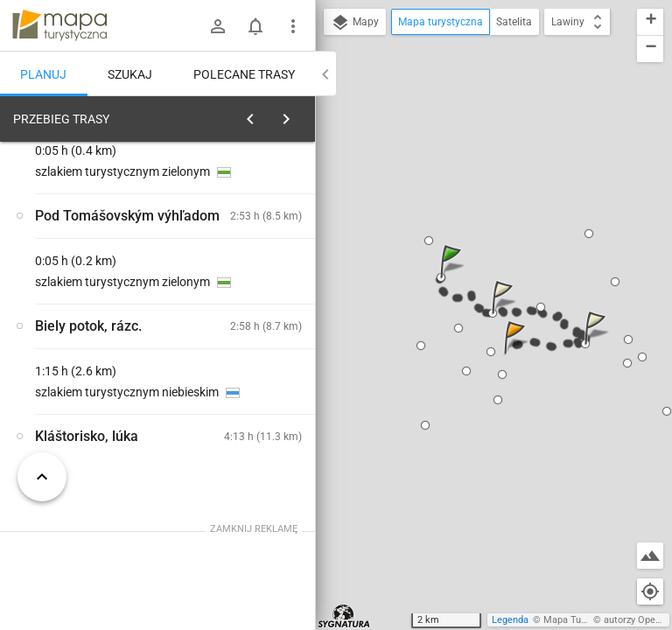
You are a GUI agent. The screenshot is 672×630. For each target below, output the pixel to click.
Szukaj (130, 74)
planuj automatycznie (246, 241)
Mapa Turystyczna (583, 620)
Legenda (510, 620)
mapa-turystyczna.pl (59, 25)
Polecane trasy (244, 74)
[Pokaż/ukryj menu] (293, 26)
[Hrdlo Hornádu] (94, 388)
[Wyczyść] (296, 115)
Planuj (43, 74)
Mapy (355, 23)
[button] (453, 279)
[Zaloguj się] (218, 26)
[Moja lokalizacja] (650, 591)
